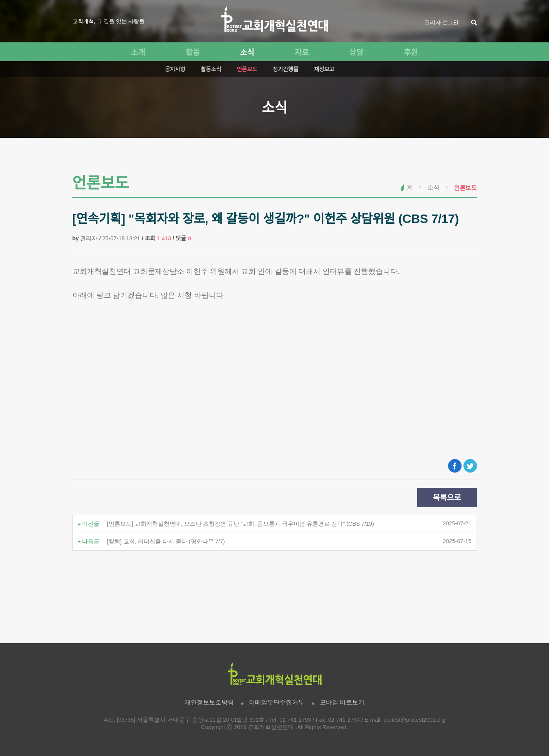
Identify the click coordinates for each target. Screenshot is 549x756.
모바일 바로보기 (342, 702)
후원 (411, 52)
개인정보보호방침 (209, 702)
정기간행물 (286, 69)
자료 (302, 52)
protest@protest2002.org (414, 720)
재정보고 (324, 69)
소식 (247, 52)
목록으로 (447, 498)
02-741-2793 (295, 720)
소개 (138, 52)
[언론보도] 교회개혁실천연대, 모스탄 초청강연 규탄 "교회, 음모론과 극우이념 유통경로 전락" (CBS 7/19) (241, 524)
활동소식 (211, 69)
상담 (356, 52)
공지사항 (175, 69)
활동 (193, 52)
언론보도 (247, 69)
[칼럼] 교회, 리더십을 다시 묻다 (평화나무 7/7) (166, 541)
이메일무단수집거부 (277, 702)
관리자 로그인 (442, 22)
